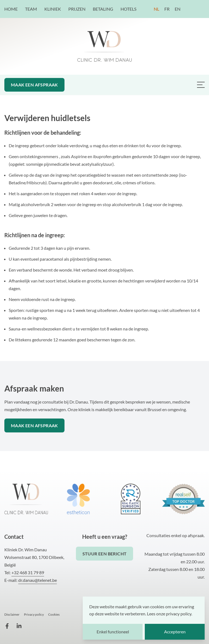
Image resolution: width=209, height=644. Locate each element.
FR (167, 9)
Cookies (54, 614)
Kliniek (53, 9)
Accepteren (175, 632)
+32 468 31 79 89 (28, 572)
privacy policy (179, 614)
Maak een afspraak (34, 85)
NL (156, 9)
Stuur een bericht (105, 554)
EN (178, 9)
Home (11, 9)
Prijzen (77, 9)
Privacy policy (34, 614)
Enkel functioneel (113, 632)
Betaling (103, 9)
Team (31, 9)
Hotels (128, 9)
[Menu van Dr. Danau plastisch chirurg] (201, 85)
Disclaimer (12, 614)
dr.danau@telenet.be (38, 580)
